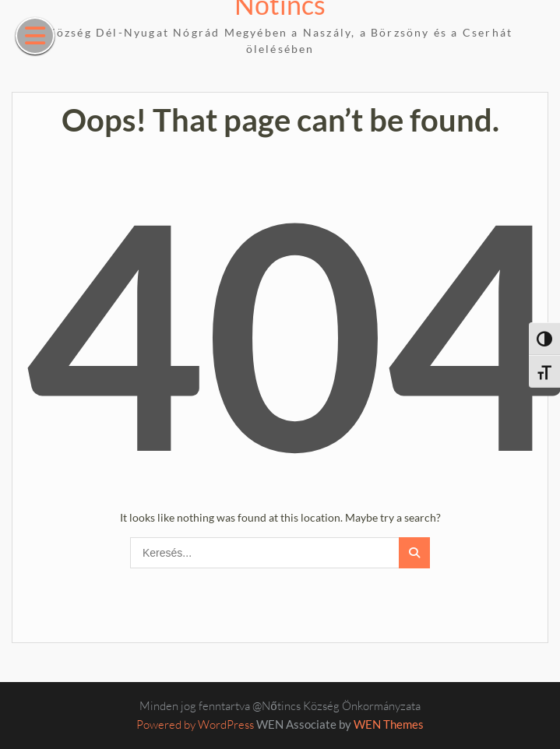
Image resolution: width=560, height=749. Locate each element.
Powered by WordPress (195, 724)
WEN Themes (389, 724)
